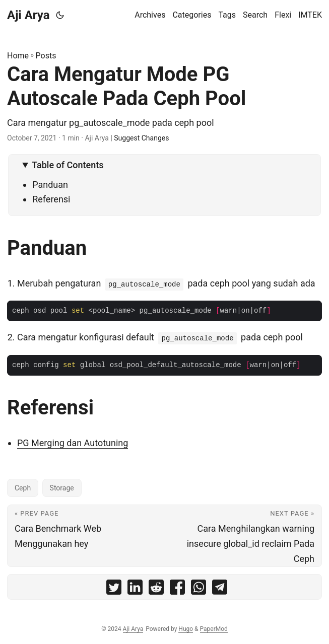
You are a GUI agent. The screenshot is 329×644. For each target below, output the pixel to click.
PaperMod (214, 629)
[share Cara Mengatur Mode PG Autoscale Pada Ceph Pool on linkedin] (135, 589)
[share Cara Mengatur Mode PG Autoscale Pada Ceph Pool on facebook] (177, 589)
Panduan (50, 185)
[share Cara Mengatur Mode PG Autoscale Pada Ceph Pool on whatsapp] (199, 589)
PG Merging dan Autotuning (73, 443)
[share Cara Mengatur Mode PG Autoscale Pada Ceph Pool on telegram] (220, 589)
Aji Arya (28, 15)
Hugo (186, 629)
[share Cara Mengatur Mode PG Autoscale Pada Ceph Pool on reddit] (156, 589)
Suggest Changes (141, 138)
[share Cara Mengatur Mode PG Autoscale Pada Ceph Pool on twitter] (114, 589)
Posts (46, 56)
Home (18, 56)
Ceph (23, 488)
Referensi (51, 199)
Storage (62, 488)
